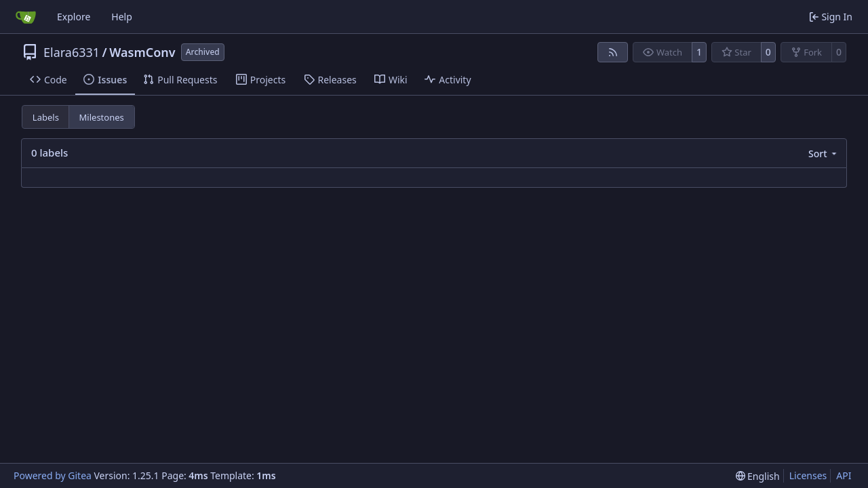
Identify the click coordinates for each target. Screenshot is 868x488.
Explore (74, 17)
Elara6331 (72, 52)
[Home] (26, 17)
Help (122, 17)
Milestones (102, 117)
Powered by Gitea (53, 475)
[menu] (824, 154)
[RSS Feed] (613, 52)
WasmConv (142, 52)
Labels (46, 117)
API (844, 475)
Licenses (808, 475)
